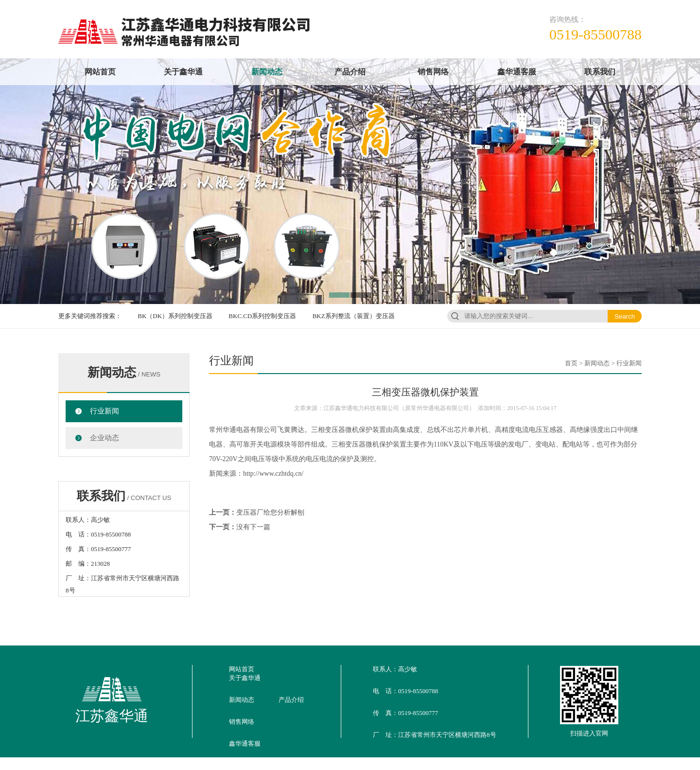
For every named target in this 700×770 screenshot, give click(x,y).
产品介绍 (350, 72)
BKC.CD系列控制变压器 (262, 316)
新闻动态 (267, 72)
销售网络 (433, 72)
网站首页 (100, 72)
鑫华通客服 (517, 72)
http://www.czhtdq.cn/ (273, 474)
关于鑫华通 (183, 72)
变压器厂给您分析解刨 (270, 512)
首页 (571, 363)
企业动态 (105, 438)
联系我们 (600, 72)
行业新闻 (105, 411)
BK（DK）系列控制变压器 (175, 316)
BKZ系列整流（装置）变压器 (354, 316)
